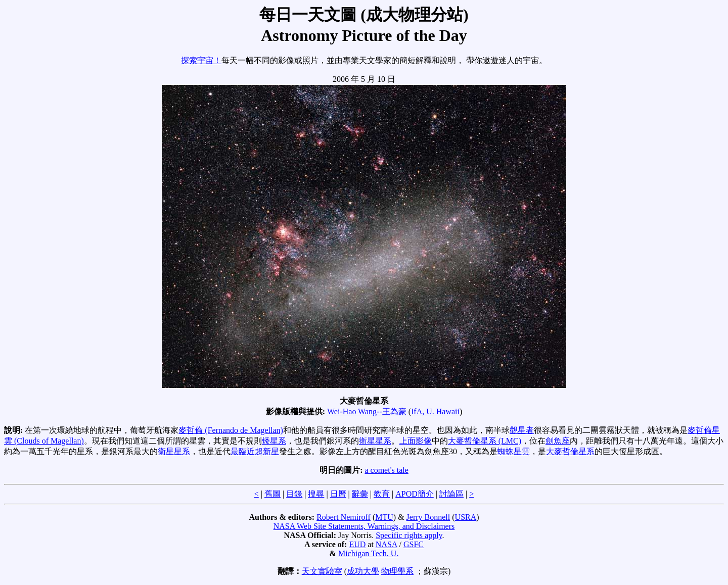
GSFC (414, 544)
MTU (384, 517)
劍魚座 (558, 441)
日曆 (338, 494)
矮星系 (274, 441)
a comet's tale (386, 470)
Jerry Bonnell (428, 517)
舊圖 (272, 494)
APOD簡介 (415, 494)
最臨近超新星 (255, 451)
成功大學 (363, 571)
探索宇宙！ (201, 60)
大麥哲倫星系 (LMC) (485, 441)
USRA (466, 517)
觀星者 (522, 430)
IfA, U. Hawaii (435, 411)
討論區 (451, 494)
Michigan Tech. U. (368, 553)
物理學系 (397, 571)
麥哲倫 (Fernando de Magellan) (231, 430)
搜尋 (316, 494)
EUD (357, 544)
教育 (382, 494)
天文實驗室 (322, 571)
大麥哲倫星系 (570, 451)
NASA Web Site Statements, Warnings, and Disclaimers (364, 526)
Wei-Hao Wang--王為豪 (367, 411)
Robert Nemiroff (344, 517)
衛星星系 (375, 441)
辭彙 (360, 494)
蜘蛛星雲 (514, 451)
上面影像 (416, 441)
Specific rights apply (409, 535)
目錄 (294, 494)
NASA (386, 544)
